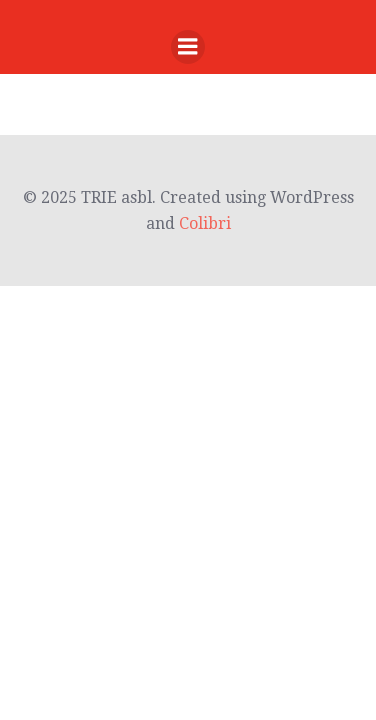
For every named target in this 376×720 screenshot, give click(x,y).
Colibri (205, 223)
